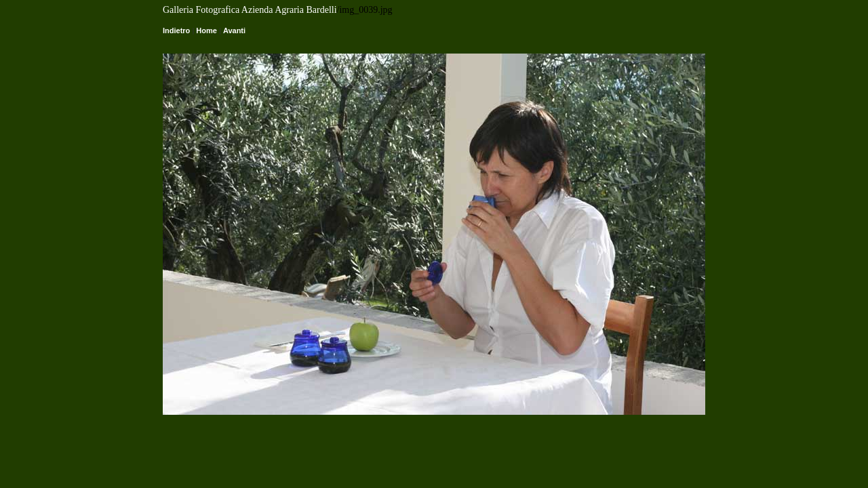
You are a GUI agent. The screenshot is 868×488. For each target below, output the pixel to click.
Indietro (176, 30)
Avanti (234, 30)
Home (206, 30)
